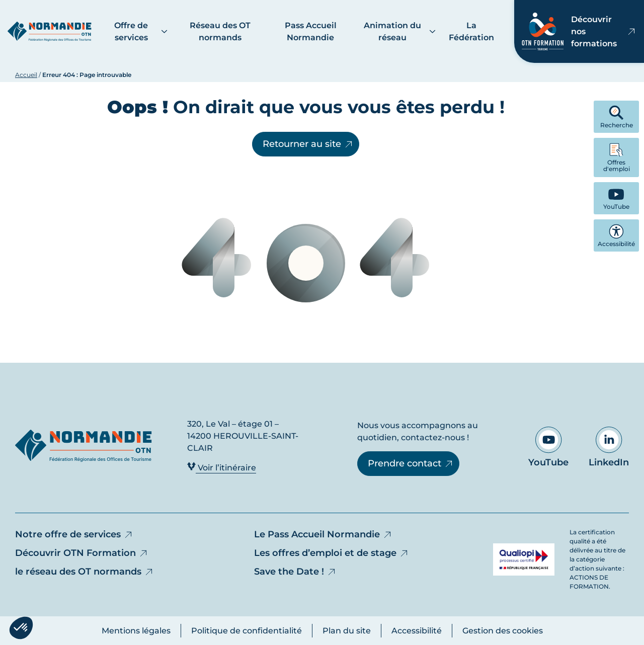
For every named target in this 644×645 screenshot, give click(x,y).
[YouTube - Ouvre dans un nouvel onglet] (616, 198)
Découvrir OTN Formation (82, 553)
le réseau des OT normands (85, 572)
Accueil (26, 75)
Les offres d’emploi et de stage (332, 553)
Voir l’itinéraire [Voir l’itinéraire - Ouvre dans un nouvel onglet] (222, 467)
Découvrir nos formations (579, 31)
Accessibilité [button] (616, 236)
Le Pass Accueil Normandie (323, 534)
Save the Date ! (295, 572)
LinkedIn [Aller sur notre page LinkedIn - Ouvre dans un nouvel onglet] (609, 447)
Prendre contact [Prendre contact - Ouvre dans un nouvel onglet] (411, 463)
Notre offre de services (74, 534)
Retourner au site (308, 144)
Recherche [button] (617, 117)
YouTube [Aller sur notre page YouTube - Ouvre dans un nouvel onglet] (548, 447)
